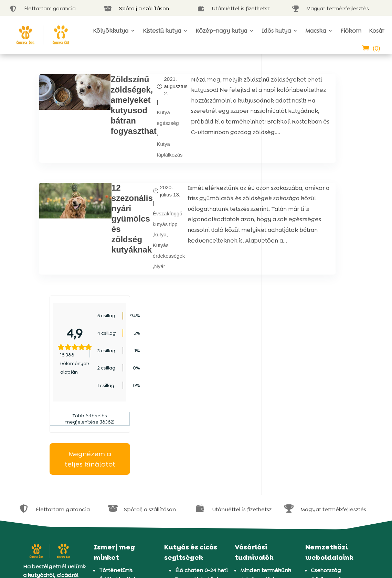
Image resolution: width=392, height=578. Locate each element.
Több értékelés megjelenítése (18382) (312, 197)
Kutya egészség (143, 124)
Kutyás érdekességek (145, 270)
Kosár (377, 31)
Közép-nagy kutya (221, 31)
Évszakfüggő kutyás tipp (144, 237)
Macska (316, 31)
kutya (137, 253)
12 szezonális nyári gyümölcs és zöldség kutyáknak (109, 236)
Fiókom (351, 31)
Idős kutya (276, 31)
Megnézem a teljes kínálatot (312, 238)
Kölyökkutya (111, 31)
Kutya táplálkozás (145, 163)
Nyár (136, 286)
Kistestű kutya (162, 31)
